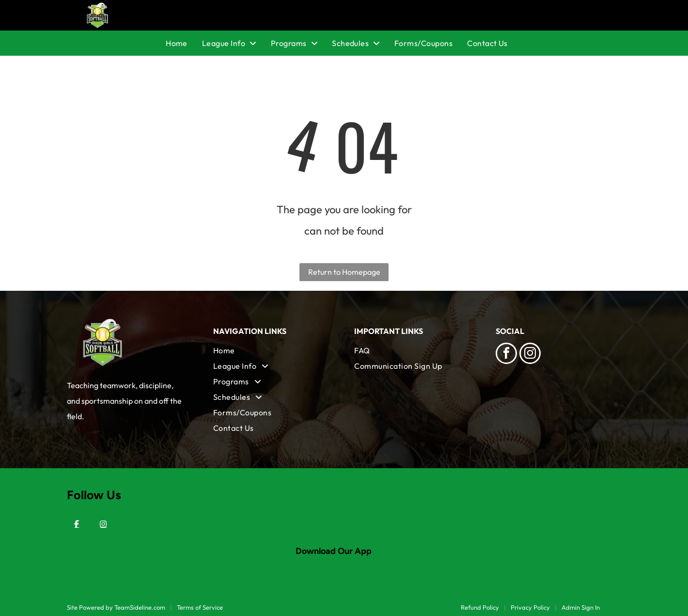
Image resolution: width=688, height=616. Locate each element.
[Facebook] (77, 524)
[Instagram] (103, 524)
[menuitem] (184, 43)
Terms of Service (200, 607)
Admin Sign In (581, 607)
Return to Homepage (344, 272)
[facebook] (506, 355)
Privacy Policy (530, 607)
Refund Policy (480, 607)
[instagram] (530, 355)
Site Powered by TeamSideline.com (116, 607)
